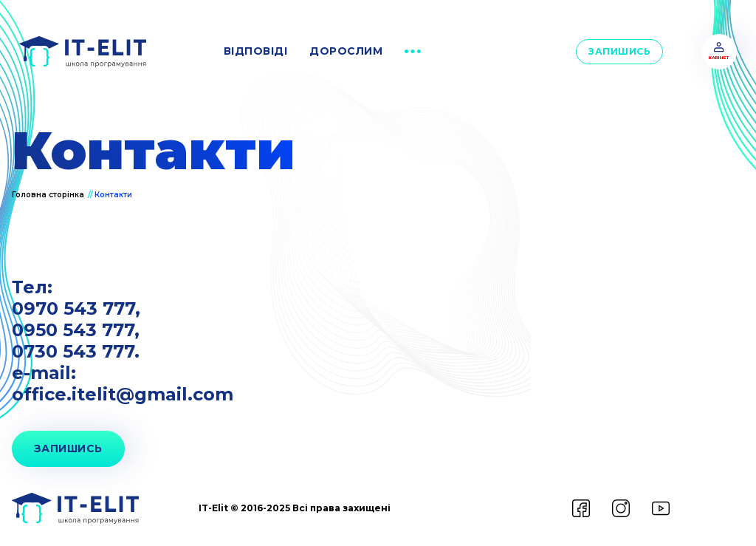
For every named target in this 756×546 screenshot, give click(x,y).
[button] (413, 52)
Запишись (619, 51)
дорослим (346, 51)
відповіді (256, 51)
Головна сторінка (49, 195)
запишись (68, 448)
